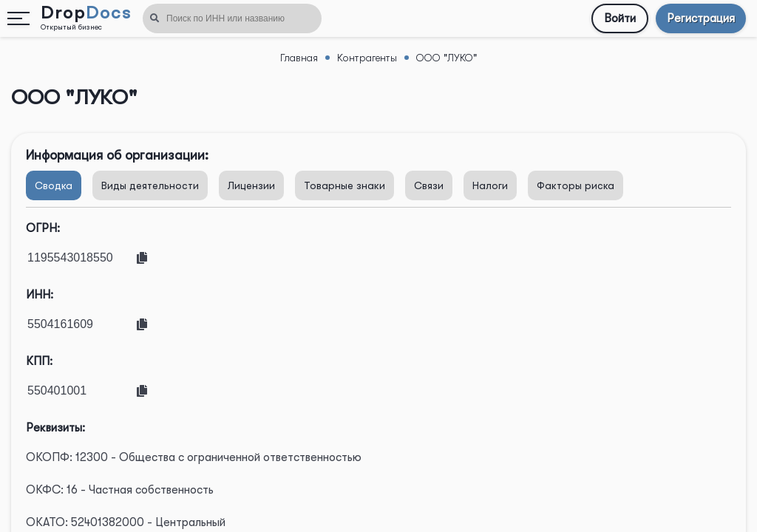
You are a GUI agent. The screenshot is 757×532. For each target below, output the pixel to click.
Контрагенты (367, 58)
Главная (299, 58)
